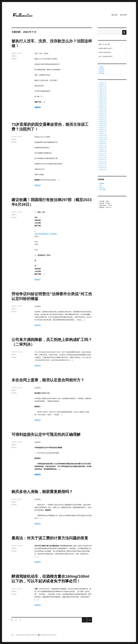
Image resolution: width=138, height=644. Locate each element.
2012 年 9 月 (103, 141)
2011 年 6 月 (103, 164)
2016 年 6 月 (103, 101)
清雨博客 (102, 183)
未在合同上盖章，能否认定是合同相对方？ (48, 380)
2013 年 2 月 (103, 131)
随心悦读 (102, 69)
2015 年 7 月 (103, 105)
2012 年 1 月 (103, 155)
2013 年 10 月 (103, 123)
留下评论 (14, 59)
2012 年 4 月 (103, 149)
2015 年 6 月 (103, 107)
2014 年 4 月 (103, 117)
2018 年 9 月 (103, 97)
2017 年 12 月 (103, 99)
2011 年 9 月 (103, 160)
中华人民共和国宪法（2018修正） (46, 234)
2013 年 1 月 (103, 133)
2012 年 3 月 (103, 151)
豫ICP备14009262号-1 (31, 635)
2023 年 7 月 (103, 85)
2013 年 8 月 (103, 125)
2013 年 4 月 (103, 129)
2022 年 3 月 (103, 95)
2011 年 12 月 (103, 158)
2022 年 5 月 (103, 91)
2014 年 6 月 (103, 113)
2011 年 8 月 (103, 162)
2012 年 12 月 (103, 135)
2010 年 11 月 (103, 170)
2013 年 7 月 (103, 127)
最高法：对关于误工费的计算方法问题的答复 (50, 538)
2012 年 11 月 (103, 137)
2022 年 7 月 (103, 89)
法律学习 (14, 56)
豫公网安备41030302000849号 (48, 635)
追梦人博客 (102, 190)
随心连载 (102, 73)
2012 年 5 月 (103, 147)
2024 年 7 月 (103, 83)
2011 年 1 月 (103, 166)
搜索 (124, 32)
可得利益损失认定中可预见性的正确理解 (46, 434)
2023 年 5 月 (103, 87)
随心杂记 (102, 71)
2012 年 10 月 (103, 139)
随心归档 (123, 15)
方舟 (101, 185)
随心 (13, 635)
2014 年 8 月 (103, 111)
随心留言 (115, 15)
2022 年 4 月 (103, 93)
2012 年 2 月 (103, 153)
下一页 (89, 622)
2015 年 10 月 (103, 103)
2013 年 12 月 (103, 121)
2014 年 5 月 (103, 115)
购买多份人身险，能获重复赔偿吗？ (42, 492)
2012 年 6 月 (103, 145)
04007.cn (102, 187)
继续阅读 (38, 107)
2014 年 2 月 (103, 119)
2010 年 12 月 (103, 168)
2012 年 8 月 (103, 143)
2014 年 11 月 (103, 109)
